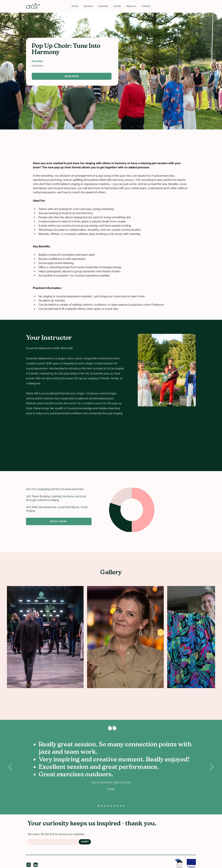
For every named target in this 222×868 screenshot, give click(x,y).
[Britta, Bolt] (111, 806)
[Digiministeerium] (108, 806)
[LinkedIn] (36, 865)
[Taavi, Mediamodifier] (114, 806)
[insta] (29, 865)
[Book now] (59, 521)
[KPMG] (105, 806)
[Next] (212, 767)
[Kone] (99, 806)
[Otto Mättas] (118, 806)
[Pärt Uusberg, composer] (121, 806)
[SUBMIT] (85, 842)
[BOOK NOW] (72, 76)
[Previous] (10, 767)
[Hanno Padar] (124, 806)
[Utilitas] (102, 806)
